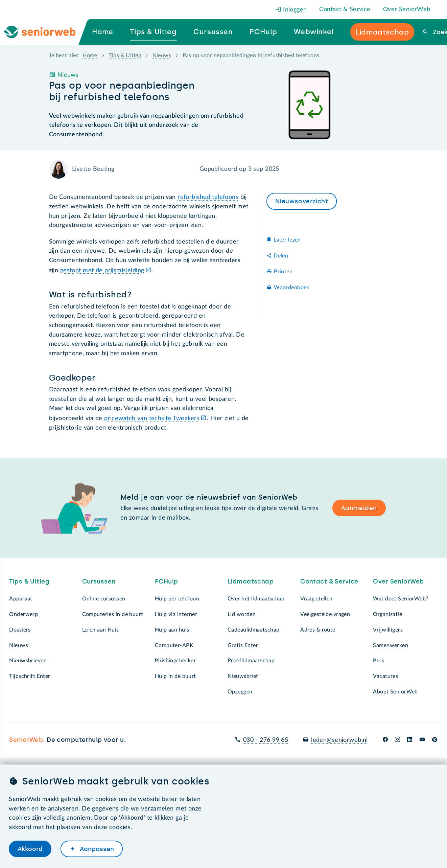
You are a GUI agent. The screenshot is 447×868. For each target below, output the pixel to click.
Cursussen (99, 581)
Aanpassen (96, 849)
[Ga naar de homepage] (45, 32)
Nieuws (162, 55)
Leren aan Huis (101, 630)
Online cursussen (104, 599)
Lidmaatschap (251, 581)
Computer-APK (174, 645)
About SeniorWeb (395, 692)
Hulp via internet (176, 614)
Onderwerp (23, 614)
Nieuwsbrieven (28, 661)
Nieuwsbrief (243, 676)
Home (90, 55)
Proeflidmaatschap (251, 661)
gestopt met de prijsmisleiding (102, 271)
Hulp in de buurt (175, 676)
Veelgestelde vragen (325, 614)
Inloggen (291, 10)
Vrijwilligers (388, 630)
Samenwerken (391, 645)
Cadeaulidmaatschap (254, 630)
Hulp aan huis (172, 630)
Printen (283, 272)
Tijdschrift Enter (30, 676)
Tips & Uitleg (125, 55)
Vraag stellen (316, 599)
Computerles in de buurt (113, 614)
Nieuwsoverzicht (302, 201)
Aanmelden (359, 508)
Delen (281, 256)
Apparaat (21, 599)
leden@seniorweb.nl (339, 740)
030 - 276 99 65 (266, 740)
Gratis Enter (243, 645)
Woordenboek (292, 288)
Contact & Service (345, 9)
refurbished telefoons (208, 197)
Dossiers (20, 630)
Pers (379, 661)
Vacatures (385, 676)
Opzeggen (240, 692)
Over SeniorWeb (407, 9)
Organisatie (387, 614)
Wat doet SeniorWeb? (401, 599)
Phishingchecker (175, 661)
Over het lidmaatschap (256, 599)
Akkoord (30, 849)
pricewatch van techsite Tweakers (152, 418)
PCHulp (167, 581)
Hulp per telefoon (177, 599)
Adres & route (318, 630)
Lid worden (242, 614)
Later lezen (287, 240)
